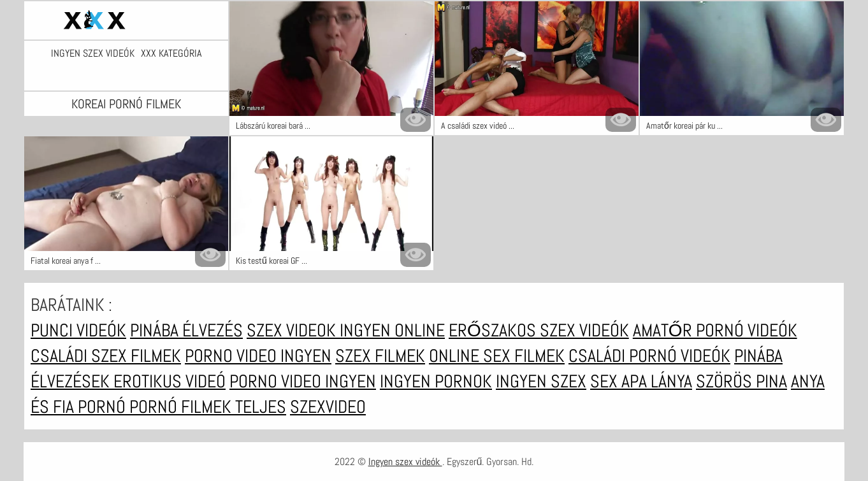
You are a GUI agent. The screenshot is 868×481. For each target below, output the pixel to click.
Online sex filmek (497, 356)
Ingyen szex (541, 381)
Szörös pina (741, 381)
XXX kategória (171, 54)
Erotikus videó (170, 381)
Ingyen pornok (436, 381)
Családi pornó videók (649, 356)
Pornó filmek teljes (208, 407)
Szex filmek (380, 356)
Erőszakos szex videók (539, 330)
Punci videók (78, 330)
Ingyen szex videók (93, 54)
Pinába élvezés (186, 330)
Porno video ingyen (258, 356)
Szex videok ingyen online (346, 330)
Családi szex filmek (106, 356)
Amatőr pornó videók (715, 330)
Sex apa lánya (641, 381)
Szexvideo (328, 407)
